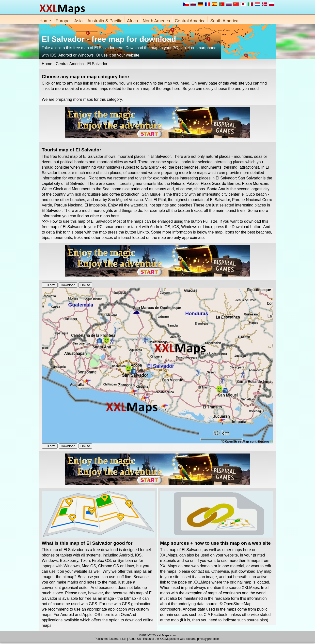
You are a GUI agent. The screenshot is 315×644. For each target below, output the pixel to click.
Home (45, 21)
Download (68, 285)
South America (224, 21)
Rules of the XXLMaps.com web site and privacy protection (182, 639)
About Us (135, 639)
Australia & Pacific (105, 21)
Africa (133, 21)
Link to (85, 285)
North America (156, 21)
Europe (63, 21)
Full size (50, 285)
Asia (79, 21)
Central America (190, 21)
